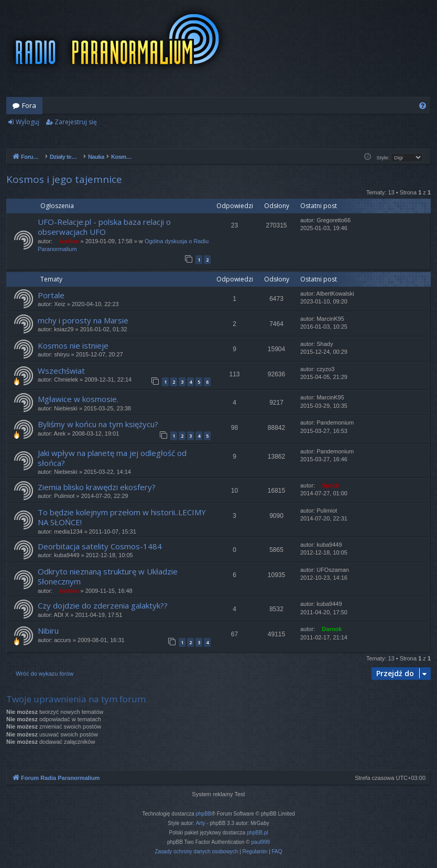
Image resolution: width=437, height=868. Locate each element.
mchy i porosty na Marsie (83, 320)
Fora (29, 105)
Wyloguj (28, 122)
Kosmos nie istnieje (73, 345)
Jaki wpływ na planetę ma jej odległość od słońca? (112, 458)
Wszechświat (61, 371)
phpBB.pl (258, 833)
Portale (51, 295)
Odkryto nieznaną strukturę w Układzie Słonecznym (108, 576)
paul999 (261, 842)
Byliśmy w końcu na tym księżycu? (98, 424)
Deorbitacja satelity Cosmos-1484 (100, 546)
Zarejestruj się (76, 122)
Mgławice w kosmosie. (78, 399)
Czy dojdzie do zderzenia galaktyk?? (103, 605)
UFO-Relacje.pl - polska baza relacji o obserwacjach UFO (104, 227)
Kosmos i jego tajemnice (64, 179)
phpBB (204, 814)
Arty (201, 823)
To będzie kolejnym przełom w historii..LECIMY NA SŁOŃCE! (122, 517)
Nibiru (48, 631)
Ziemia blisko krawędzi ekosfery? (97, 487)
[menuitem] (423, 106)
